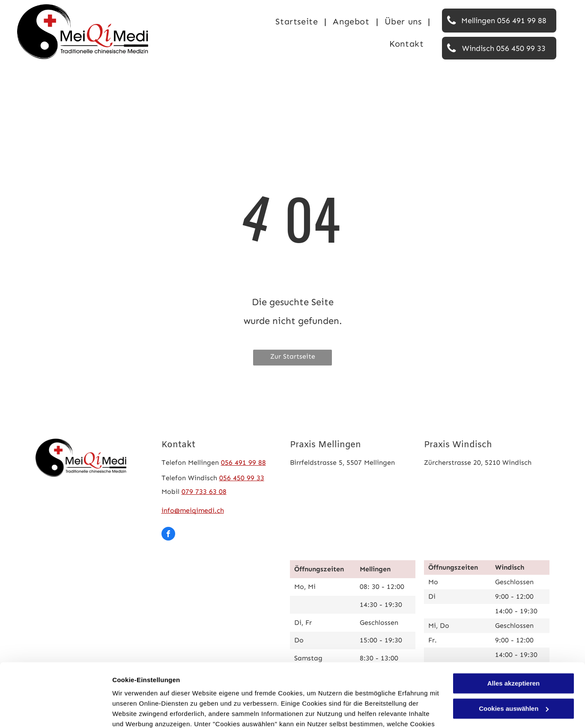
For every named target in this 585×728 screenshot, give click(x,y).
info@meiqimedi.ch (193, 510)
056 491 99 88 (243, 462)
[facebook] (168, 535)
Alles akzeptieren (514, 626)
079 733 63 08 (204, 492)
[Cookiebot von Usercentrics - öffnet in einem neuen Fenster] (55, 711)
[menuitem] (298, 21)
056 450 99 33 (242, 478)
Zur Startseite (293, 356)
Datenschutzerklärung (278, 688)
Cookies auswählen (142, 711)
